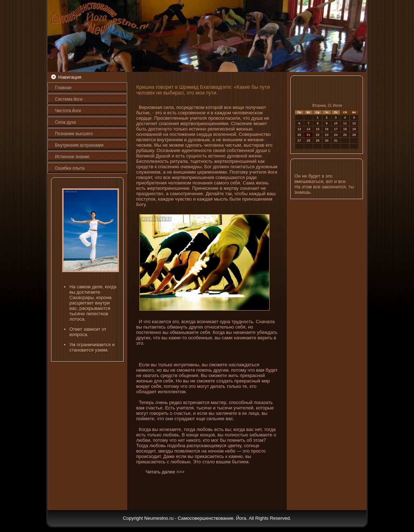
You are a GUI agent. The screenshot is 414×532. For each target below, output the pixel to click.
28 (308, 141)
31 (336, 141)
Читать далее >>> (165, 472)
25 (345, 135)
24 (336, 135)
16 (327, 129)
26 (354, 135)
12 (354, 123)
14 (308, 129)
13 (299, 129)
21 (308, 135)
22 (318, 135)
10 (336, 123)
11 (345, 123)
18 (345, 129)
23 (327, 135)
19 (354, 129)
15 (318, 129)
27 (299, 141)
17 (336, 129)
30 (327, 141)
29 (318, 141)
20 (299, 135)
